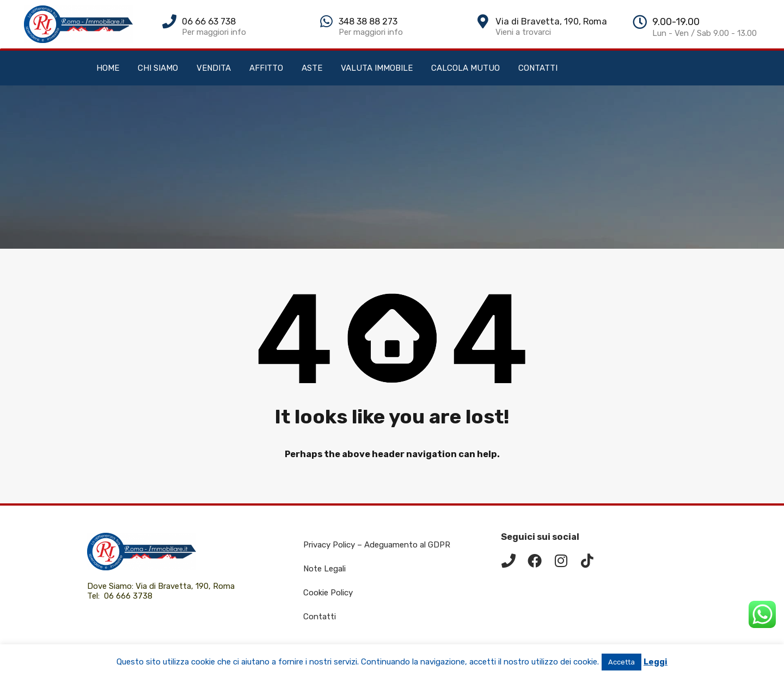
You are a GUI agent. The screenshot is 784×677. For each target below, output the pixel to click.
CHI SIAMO (158, 68)
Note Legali (324, 569)
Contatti (320, 617)
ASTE (312, 68)
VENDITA (214, 68)
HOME (108, 68)
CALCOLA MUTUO (465, 68)
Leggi (656, 662)
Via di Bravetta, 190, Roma (186, 586)
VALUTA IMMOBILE (377, 68)
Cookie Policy (328, 593)
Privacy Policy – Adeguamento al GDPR (377, 545)
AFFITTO (266, 68)
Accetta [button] (621, 662)
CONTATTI (538, 68)
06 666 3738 (128, 596)
